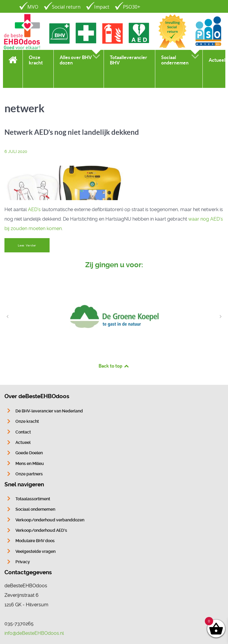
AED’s (34, 209)
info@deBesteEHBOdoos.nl (34, 633)
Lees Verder (27, 245)
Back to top (114, 366)
